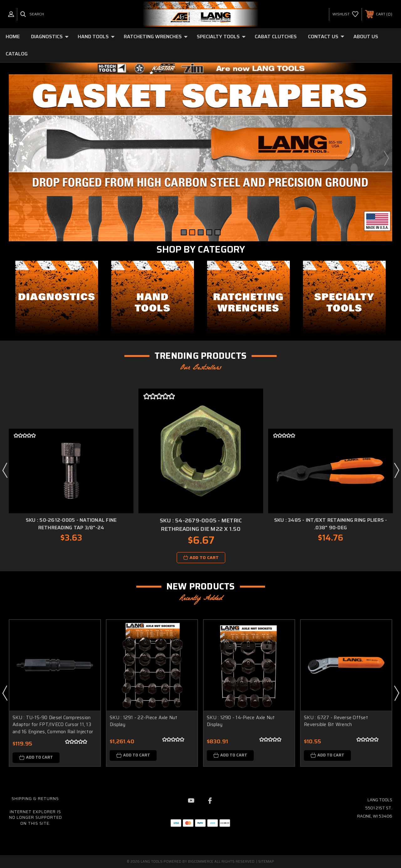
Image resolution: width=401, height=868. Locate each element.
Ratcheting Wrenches (156, 37)
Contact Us (326, 37)
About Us (366, 37)
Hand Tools (96, 37)
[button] (57, 298)
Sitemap (266, 862)
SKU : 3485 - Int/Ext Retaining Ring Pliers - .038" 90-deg (331, 524)
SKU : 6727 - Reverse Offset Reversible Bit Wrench (336, 721)
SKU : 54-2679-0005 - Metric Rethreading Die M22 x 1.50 (201, 525)
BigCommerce (201, 862)
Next (386, 158)
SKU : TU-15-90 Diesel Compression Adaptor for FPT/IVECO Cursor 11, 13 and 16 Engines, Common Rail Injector (53, 725)
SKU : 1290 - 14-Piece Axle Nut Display (241, 721)
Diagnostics (50, 37)
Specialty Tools (221, 37)
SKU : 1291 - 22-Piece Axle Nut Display (144, 721)
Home (13, 37)
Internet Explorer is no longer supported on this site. (36, 818)
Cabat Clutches (276, 37)
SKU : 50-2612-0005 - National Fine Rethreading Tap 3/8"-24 (71, 524)
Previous (15, 158)
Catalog (17, 54)
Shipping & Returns (35, 799)
